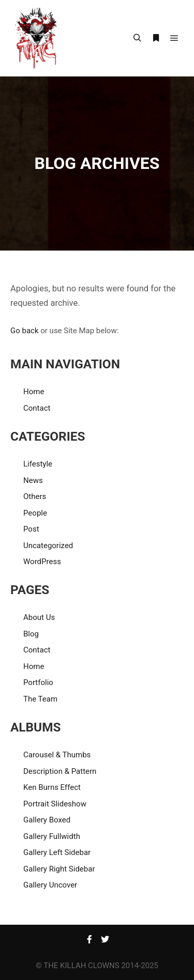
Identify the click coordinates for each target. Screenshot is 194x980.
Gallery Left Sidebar (57, 852)
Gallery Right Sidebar (59, 869)
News (33, 480)
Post (31, 529)
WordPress (42, 562)
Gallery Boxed (47, 820)
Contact (37, 408)
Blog (31, 634)
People (35, 513)
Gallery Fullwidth (52, 836)
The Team (40, 699)
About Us (39, 617)
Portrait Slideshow (55, 804)
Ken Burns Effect (52, 787)
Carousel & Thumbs (57, 755)
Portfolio (38, 682)
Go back (25, 331)
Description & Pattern (60, 771)
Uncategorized (48, 546)
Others (35, 496)
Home (34, 392)
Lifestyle (38, 464)
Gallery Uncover (50, 885)
